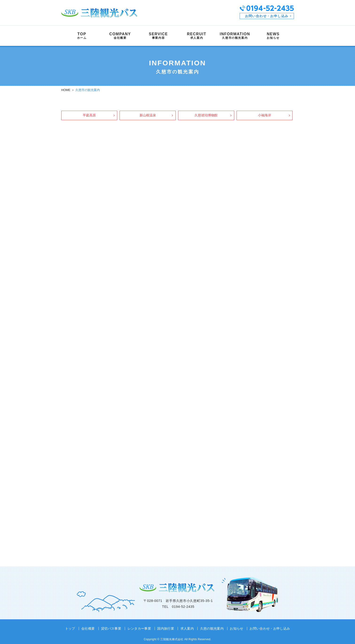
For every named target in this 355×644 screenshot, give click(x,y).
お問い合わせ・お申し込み (267, 16)
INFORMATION (235, 36)
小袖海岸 (265, 115)
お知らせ (236, 628)
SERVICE (158, 36)
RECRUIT (197, 36)
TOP (82, 36)
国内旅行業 (166, 628)
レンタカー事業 (139, 628)
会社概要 (88, 628)
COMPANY (120, 36)
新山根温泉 (148, 115)
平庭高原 (89, 115)
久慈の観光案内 (212, 628)
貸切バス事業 (111, 628)
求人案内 (187, 628)
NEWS (273, 36)
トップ (70, 628)
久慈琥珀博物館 (206, 115)
